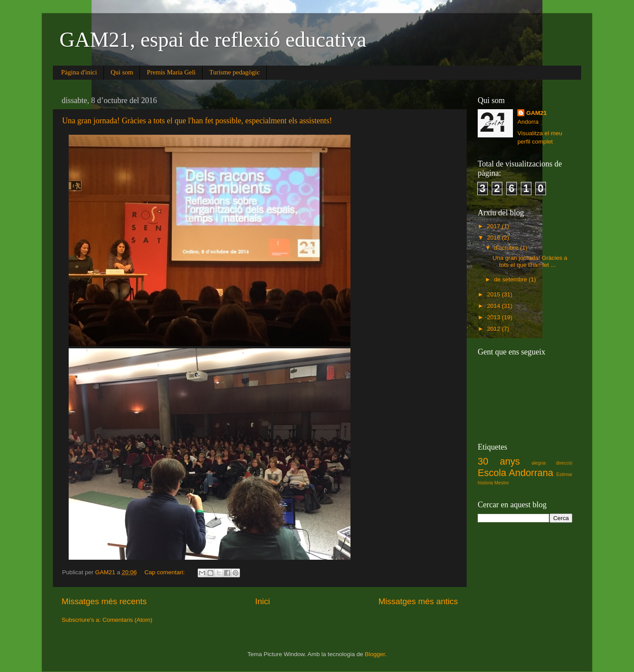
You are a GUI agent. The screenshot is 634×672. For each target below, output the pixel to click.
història (485, 483)
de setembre (511, 279)
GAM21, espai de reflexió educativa (213, 39)
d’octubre (507, 248)
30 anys (499, 461)
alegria (538, 463)
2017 (494, 226)
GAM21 (536, 113)
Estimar (564, 474)
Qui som (122, 72)
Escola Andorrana (515, 473)
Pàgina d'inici (79, 72)
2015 (494, 294)
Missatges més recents (104, 601)
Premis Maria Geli (171, 72)
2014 (494, 306)
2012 (494, 329)
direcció (564, 463)
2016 (494, 238)
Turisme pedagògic (234, 72)
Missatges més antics (418, 601)
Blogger (375, 654)
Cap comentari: (165, 572)
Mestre (502, 483)
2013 (494, 317)
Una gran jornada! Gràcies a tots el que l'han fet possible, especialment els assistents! (197, 121)
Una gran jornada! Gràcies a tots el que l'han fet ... (530, 261)
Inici (263, 601)
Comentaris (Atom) (127, 620)
